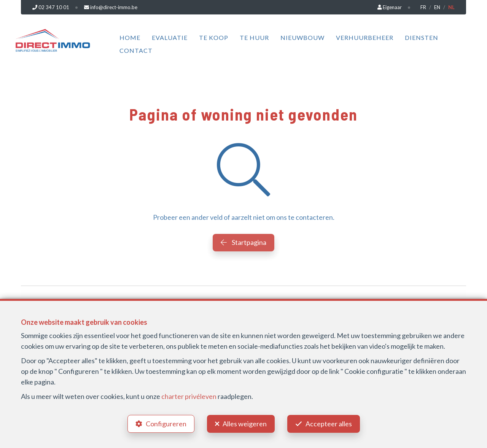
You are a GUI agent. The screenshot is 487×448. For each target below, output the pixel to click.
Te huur (254, 37)
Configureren (166, 424)
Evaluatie (170, 37)
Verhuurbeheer (365, 37)
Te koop (214, 37)
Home (130, 37)
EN (437, 7)
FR (423, 7)
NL (451, 7)
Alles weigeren (245, 424)
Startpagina (243, 242)
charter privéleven (189, 396)
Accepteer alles (329, 424)
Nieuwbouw (302, 37)
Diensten (422, 37)
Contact (136, 50)
